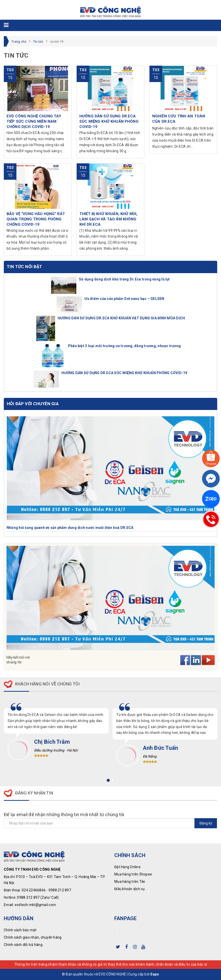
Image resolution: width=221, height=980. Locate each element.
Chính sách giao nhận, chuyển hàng (33, 937)
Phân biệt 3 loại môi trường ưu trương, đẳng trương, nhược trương (124, 346)
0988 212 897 (60, 890)
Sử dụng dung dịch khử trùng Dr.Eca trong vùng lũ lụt (124, 279)
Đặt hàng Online (127, 867)
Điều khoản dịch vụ (130, 889)
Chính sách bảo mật (20, 930)
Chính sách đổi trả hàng (23, 945)
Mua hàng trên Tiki (130, 882)
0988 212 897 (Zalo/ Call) (38, 897)
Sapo (155, 974)
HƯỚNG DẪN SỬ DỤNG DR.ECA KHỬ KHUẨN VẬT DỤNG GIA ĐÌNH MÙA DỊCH (121, 318)
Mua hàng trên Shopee (133, 874)
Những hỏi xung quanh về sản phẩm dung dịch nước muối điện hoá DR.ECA (70, 528)
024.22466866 (34, 890)
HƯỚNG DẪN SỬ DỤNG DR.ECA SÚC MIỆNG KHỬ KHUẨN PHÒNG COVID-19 (124, 373)
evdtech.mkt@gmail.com (35, 905)
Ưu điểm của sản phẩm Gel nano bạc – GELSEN (124, 299)
